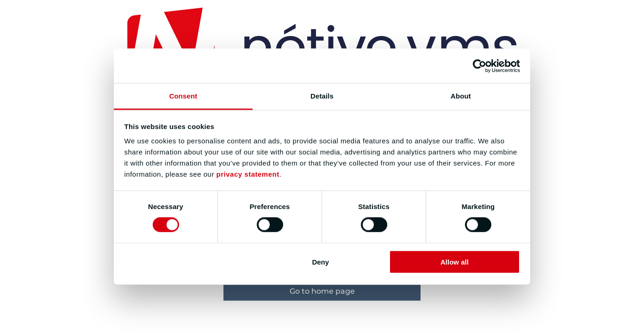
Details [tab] (322, 96)
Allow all (455, 262)
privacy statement (248, 174)
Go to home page (322, 291)
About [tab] (461, 96)
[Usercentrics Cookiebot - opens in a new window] (480, 66)
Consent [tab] (183, 96)
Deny (320, 262)
